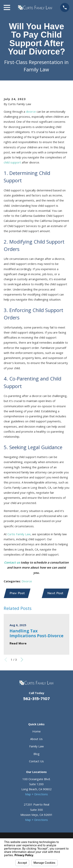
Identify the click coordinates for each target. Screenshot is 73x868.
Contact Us (36, 761)
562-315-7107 (36, 699)
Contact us (12, 562)
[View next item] (22, 660)
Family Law (36, 746)
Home (36, 731)
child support (12, 162)
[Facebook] (32, 709)
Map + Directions (36, 794)
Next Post (55, 593)
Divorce (27, 581)
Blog (36, 754)
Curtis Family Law (19, 534)
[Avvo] (41, 709)
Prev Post (17, 593)
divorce (31, 112)
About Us (36, 739)
